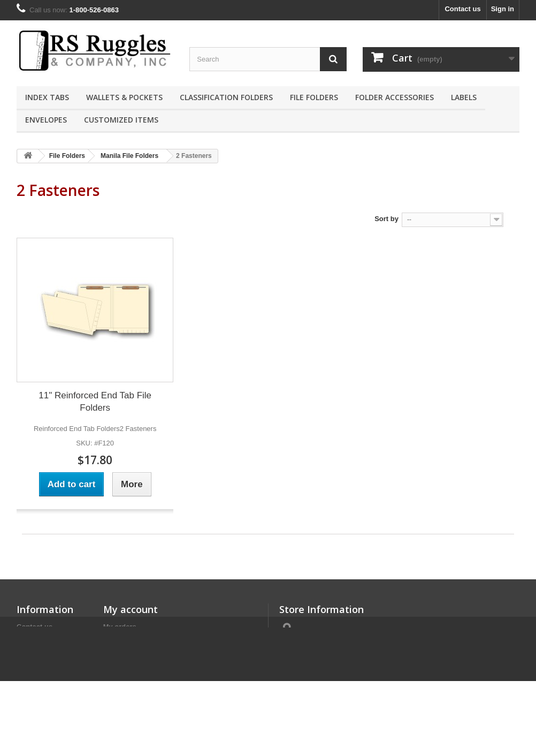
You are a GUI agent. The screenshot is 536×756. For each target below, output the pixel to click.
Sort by (386, 219)
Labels (464, 97)
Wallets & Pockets (124, 97)
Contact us (462, 9)
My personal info (131, 668)
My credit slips (127, 641)
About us (32, 655)
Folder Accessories (395, 97)
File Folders (314, 97)
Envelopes (46, 120)
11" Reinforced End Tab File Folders (95, 402)
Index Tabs (47, 97)
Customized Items (121, 120)
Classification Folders (226, 97)
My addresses (126, 655)
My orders (120, 627)
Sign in (503, 9)
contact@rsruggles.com (357, 686)
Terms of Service (44, 641)
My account (131, 609)
